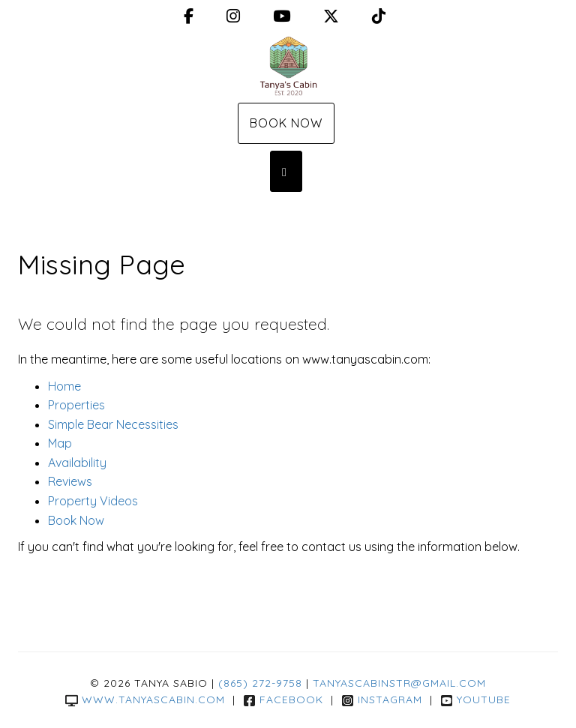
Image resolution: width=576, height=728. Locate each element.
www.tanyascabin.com (145, 700)
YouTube (475, 700)
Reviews (70, 481)
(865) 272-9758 (260, 683)
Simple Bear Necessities (113, 424)
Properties (76, 405)
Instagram (382, 700)
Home (64, 386)
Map (60, 443)
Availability (77, 463)
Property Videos (93, 501)
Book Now (286, 123)
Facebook (283, 700)
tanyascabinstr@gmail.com (399, 683)
